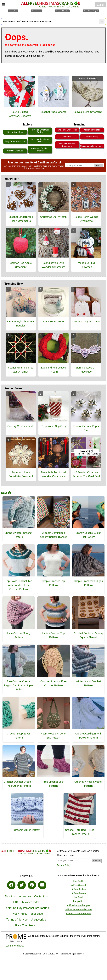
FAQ (15, 902)
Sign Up (99, 165)
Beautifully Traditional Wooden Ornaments (53, 474)
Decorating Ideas (15, 132)
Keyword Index (30, 902)
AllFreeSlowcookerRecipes (79, 909)
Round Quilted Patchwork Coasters (20, 114)
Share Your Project (26, 925)
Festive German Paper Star (86, 428)
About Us (10, 896)
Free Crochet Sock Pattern (53, 784)
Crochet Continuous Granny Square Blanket (53, 535)
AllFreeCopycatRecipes (79, 905)
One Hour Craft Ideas (67, 130)
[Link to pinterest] (32, 885)
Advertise (25, 896)
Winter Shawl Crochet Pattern (88, 683)
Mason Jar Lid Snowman (86, 265)
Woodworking (92, 137)
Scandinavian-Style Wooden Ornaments (53, 265)
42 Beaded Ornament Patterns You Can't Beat (86, 474)
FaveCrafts (79, 881)
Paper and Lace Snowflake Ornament (21, 474)
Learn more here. (15, 946)
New (6, 493)
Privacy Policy (18, 914)
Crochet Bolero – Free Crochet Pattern (53, 683)
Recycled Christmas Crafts (40, 131)
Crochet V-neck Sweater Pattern (88, 784)
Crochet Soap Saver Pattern (19, 736)
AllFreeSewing (79, 893)
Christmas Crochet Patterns (40, 150)
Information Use (37, 168)
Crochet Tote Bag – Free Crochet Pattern (80, 832)
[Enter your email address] (74, 861)
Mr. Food (79, 897)
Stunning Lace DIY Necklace (86, 370)
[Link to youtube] (42, 885)
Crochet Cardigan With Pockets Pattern (88, 736)
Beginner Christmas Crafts (40, 140)
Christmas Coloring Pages (92, 146)
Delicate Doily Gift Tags (86, 322)
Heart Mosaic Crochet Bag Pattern (53, 736)
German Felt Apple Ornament (21, 265)
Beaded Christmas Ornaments (67, 145)
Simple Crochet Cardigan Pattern (88, 583)
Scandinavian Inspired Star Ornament (21, 370)
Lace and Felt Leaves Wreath (53, 370)
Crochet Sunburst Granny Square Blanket (88, 635)
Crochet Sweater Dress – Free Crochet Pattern (19, 784)
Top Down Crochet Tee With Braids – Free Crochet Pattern (19, 585)
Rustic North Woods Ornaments (86, 219)
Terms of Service (17, 920)
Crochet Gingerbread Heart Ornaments (21, 219)
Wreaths (67, 137)
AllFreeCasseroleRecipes (79, 913)
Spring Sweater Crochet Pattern (19, 535)
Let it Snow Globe (53, 322)
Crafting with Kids (15, 151)
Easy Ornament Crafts (15, 141)
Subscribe (37, 914)
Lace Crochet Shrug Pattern (19, 635)
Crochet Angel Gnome (53, 112)
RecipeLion (79, 901)
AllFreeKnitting (79, 889)
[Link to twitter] (22, 885)
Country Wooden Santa (21, 426)
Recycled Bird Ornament (87, 112)
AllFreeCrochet (79, 885)
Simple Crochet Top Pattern (53, 583)
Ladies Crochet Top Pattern (53, 635)
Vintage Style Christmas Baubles (21, 324)
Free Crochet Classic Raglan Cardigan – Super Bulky (19, 685)
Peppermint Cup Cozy (53, 426)
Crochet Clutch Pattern (27, 830)
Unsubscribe (38, 920)
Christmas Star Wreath (53, 217)
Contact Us (41, 896)
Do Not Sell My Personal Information (26, 908)
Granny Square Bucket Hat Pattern (88, 535)
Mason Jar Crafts (92, 130)
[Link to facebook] (11, 885)
